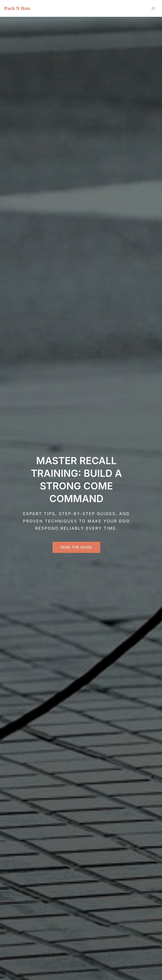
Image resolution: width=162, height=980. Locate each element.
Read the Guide (76, 547)
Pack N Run (17, 8)
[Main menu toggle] (153, 8)
